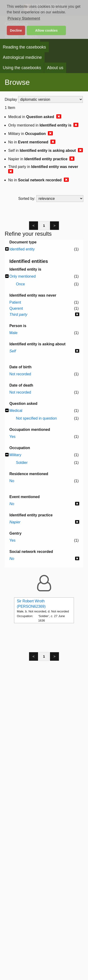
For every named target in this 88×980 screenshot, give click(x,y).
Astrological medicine (22, 57)
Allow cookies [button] (46, 30)
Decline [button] (16, 30)
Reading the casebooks (24, 47)
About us (55, 68)
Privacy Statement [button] (24, 18)
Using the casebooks (22, 68)
